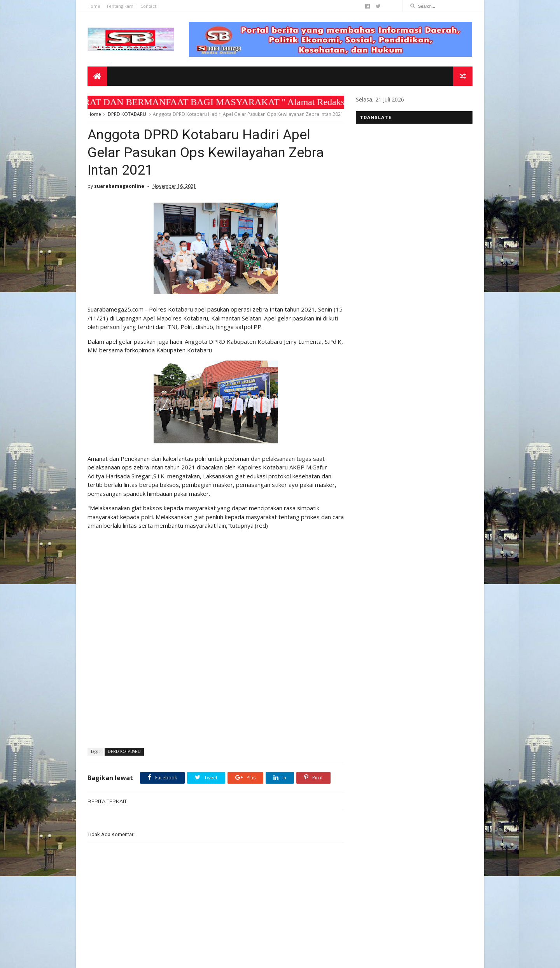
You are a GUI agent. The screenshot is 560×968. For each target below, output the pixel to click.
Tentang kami (120, 6)
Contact (148, 6)
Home (94, 6)
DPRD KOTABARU (127, 114)
